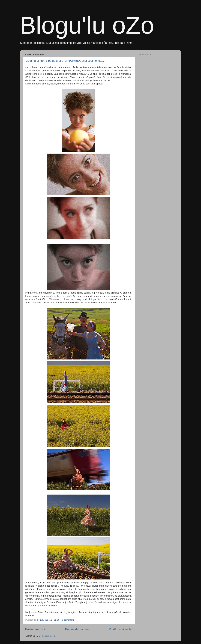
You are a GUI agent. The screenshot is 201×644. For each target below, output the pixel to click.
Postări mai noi (35, 629)
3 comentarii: (69, 620)
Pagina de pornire (77, 629)
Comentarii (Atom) (48, 636)
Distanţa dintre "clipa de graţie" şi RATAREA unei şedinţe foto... (65, 61)
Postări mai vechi (120, 629)
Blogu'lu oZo (87, 25)
